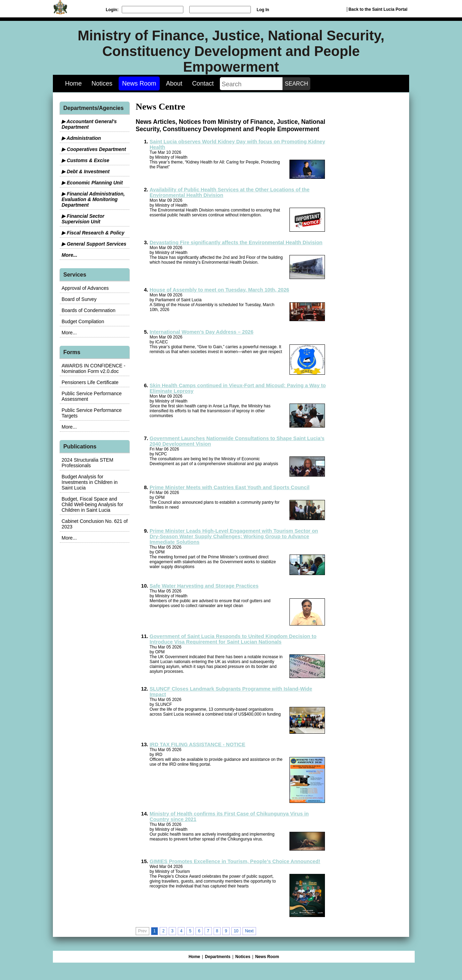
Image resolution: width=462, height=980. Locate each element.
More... (69, 255)
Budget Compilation (83, 321)
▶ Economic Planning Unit (92, 183)
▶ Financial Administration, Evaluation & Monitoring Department (93, 199)
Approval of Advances (85, 288)
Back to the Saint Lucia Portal (378, 9)
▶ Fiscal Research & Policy (93, 233)
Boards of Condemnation (89, 310)
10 (236, 931)
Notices (102, 83)
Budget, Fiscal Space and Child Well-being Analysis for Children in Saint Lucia (92, 504)
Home (73, 83)
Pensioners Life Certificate (90, 382)
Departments (218, 957)
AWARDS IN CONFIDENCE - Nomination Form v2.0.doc (93, 368)
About (174, 83)
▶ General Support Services (94, 244)
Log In (263, 10)
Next (249, 931)
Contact (203, 83)
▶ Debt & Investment (86, 172)
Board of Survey (79, 299)
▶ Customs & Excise (85, 160)
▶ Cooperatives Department (94, 149)
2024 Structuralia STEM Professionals (87, 463)
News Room (139, 83)
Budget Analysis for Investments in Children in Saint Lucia (90, 482)
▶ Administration (81, 138)
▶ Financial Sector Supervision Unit (83, 219)
